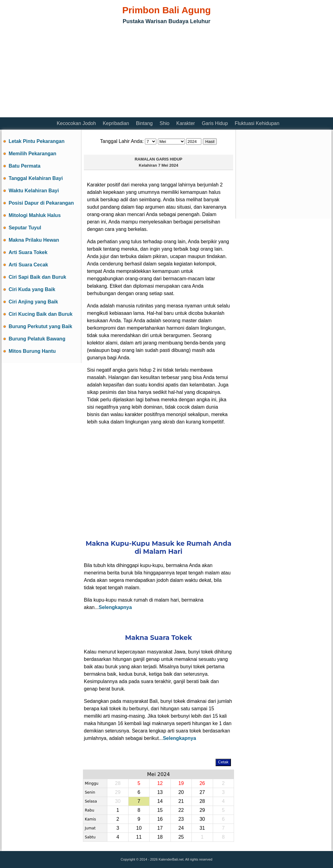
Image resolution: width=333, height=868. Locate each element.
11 (139, 837)
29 (118, 792)
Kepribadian (116, 123)
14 (160, 801)
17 (160, 828)
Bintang (144, 123)
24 (181, 828)
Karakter (186, 123)
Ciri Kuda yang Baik (32, 289)
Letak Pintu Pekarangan (37, 141)
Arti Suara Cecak (28, 265)
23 (181, 819)
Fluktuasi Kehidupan (257, 123)
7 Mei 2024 (168, 165)
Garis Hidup (215, 123)
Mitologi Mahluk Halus (35, 215)
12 (160, 783)
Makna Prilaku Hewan (34, 240)
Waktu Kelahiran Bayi (34, 191)
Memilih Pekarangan (33, 154)
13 (160, 792)
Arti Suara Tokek (28, 252)
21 (181, 801)
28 (118, 783)
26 (202, 783)
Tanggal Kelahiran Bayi (36, 178)
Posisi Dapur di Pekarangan (41, 203)
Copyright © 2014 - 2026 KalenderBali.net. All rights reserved (166, 859)
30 (118, 801)
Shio (164, 123)
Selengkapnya (115, 607)
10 (139, 828)
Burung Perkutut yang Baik (40, 326)
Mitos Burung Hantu (32, 351)
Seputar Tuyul (25, 228)
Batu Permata (25, 166)
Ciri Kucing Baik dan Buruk (41, 314)
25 (181, 837)
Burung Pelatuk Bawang (37, 339)
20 (181, 792)
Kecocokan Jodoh (76, 123)
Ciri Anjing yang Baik (33, 302)
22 (181, 810)
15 (160, 810)
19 (181, 783)
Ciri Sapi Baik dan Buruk (37, 277)
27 (202, 792)
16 (160, 819)
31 (202, 828)
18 (160, 837)
